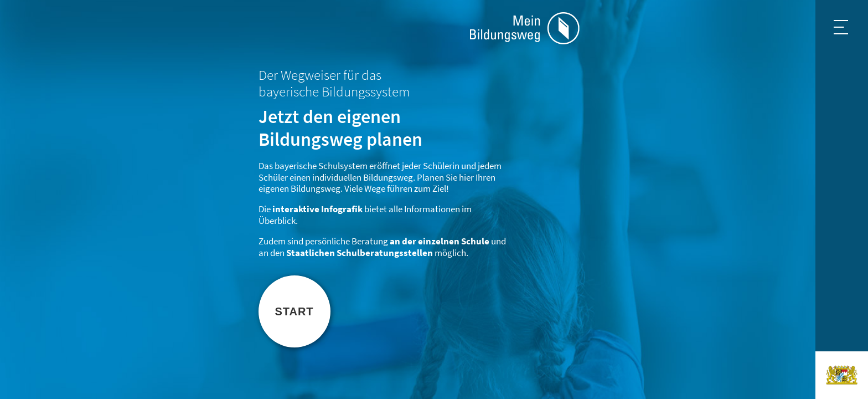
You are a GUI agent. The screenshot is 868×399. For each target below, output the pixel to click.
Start (294, 311)
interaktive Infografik (317, 209)
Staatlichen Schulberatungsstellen (360, 253)
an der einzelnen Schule (440, 241)
